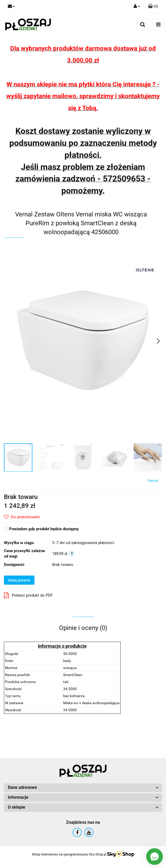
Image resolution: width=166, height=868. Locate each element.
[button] (153, 7)
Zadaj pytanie (19, 580)
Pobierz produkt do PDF (28, 595)
